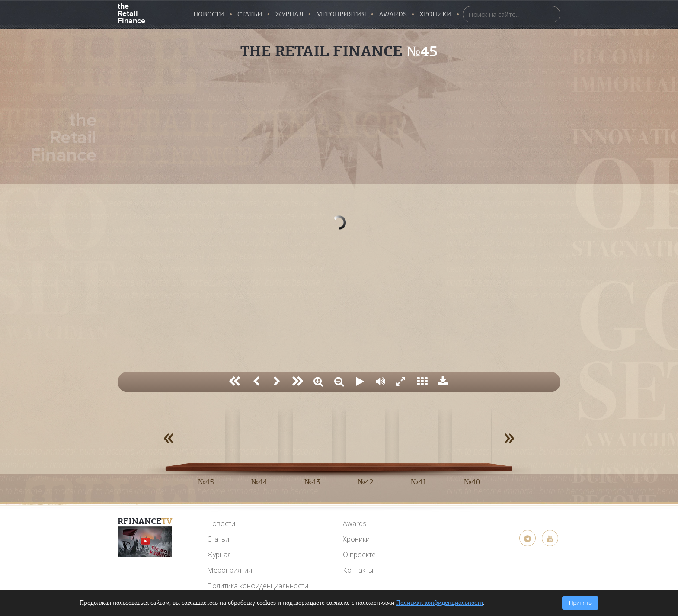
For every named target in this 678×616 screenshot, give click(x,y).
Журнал (289, 14)
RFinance (145, 521)
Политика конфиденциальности (258, 586)
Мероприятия (341, 14)
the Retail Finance (131, 13)
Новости (209, 14)
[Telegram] (528, 538)
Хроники (436, 14)
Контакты (358, 570)
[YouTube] (145, 542)
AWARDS (393, 14)
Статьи (250, 14)
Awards (355, 523)
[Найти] (552, 14)
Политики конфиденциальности (440, 603)
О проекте (359, 555)
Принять (580, 603)
